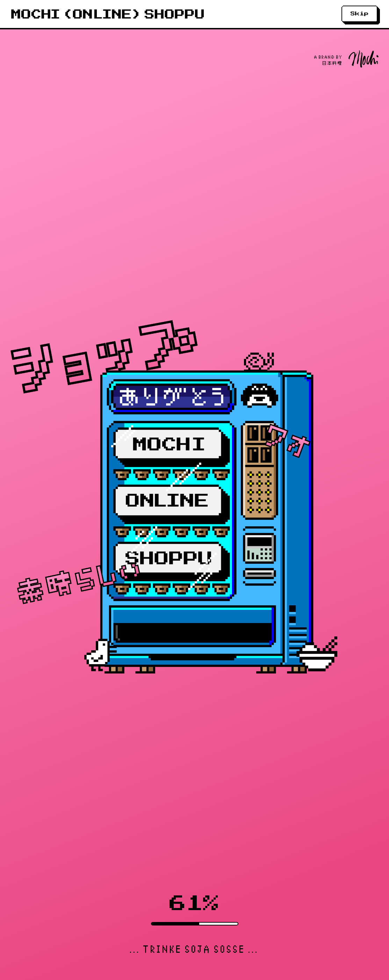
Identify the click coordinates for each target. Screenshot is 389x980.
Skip (360, 14)
